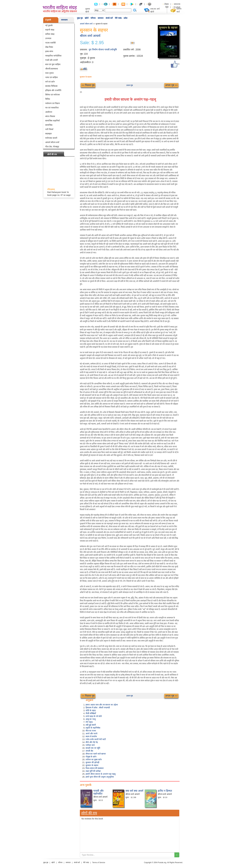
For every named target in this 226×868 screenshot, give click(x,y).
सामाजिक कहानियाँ (52, 121)
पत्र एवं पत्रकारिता (52, 108)
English (177, 7)
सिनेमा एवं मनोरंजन (53, 95)
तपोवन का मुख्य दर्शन (94, 759)
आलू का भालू (91, 719)
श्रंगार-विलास (50, 116)
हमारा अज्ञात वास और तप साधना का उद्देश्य (102, 705)
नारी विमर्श (49, 129)
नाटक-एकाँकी (51, 43)
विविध (48, 99)
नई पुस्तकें (49, 25)
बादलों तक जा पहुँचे (93, 748)
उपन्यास (48, 38)
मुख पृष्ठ (80, 18)
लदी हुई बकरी (91, 725)
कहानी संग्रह (50, 30)
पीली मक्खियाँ (91, 713)
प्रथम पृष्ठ (130, 85)
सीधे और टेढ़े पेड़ (92, 742)
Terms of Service (99, 863)
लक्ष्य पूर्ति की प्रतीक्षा (93, 771)
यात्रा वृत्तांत (49, 73)
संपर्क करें (109, 18)
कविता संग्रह (50, 34)
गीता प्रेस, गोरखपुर (52, 147)
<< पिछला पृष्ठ (88, 85)
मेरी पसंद (118, 18)
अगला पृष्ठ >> (171, 85)
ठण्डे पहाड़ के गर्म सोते (94, 716)
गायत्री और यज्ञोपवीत (98, 792)
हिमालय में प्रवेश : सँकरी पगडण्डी (98, 708)
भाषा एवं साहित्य (51, 77)
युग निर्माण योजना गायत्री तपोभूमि (103, 50)
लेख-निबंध (49, 47)
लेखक (167, 4)
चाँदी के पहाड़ (91, 710)
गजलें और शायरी (52, 60)
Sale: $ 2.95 (92, 43)
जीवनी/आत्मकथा (52, 69)
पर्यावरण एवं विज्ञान (53, 103)
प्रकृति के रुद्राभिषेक (93, 728)
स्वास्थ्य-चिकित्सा (51, 86)
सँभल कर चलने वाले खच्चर (96, 754)
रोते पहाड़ (89, 722)
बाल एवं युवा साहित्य (53, 64)
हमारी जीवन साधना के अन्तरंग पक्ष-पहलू (101, 774)
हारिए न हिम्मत (165, 791)
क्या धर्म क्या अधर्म (134, 791)
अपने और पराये (91, 734)
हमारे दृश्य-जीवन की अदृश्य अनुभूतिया (100, 777)
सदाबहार (49, 134)
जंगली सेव (89, 751)
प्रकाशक (177, 4)
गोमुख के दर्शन (91, 757)
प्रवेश (126, 18)
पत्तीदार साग (90, 745)
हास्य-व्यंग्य (49, 51)
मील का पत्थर (91, 731)
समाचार (101, 18)
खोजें (87, 18)
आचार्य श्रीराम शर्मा (52, 142)
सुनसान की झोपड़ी (92, 762)
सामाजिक (49, 125)
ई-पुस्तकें (48, 20)
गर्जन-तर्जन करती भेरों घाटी (96, 739)
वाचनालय (64, 20)
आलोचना (49, 112)
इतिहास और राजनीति (53, 90)
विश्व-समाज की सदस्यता (95, 768)
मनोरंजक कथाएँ (51, 138)
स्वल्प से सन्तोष (91, 736)
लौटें (85, 69)
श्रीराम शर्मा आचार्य (90, 36)
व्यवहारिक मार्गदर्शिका (53, 56)
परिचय (93, 18)
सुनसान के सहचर (92, 765)
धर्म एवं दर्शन (50, 82)
